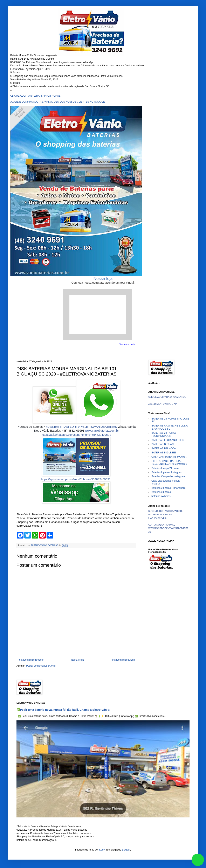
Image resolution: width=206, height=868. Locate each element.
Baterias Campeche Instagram (168, 476)
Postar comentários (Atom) (41, 666)
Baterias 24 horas (161, 492)
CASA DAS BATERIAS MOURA (169, 457)
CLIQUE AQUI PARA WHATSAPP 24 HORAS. (36, 96)
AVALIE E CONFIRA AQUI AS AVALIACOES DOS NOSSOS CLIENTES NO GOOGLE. (58, 102)
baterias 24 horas (161, 496)
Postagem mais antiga (123, 660)
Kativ (102, 850)
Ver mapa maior (128, 344)
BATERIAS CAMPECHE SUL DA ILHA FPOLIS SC (169, 427)
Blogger (126, 850)
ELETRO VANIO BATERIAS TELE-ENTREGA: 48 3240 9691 (169, 462)
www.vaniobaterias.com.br (102, 431)
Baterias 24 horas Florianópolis (168, 488)
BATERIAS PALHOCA (164, 448)
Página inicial (77, 660)
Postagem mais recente (30, 660)
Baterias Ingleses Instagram (167, 472)
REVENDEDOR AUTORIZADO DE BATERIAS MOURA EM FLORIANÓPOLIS (166, 514)
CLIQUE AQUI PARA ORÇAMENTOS (167, 397)
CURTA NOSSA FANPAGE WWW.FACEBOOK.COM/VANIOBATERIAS (169, 528)
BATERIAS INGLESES (164, 453)
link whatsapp (198, 860)
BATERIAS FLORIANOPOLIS (168, 440)
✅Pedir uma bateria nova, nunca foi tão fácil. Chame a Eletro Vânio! (63, 710)
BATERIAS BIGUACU (163, 444)
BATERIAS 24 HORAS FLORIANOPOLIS (164, 434)
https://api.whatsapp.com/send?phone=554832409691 (76, 435)
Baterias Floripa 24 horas (165, 468)
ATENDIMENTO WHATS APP (163, 404)
